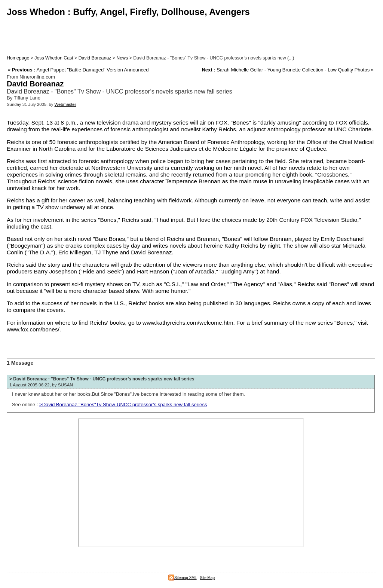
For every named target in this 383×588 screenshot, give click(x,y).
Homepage (18, 58)
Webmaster (65, 104)
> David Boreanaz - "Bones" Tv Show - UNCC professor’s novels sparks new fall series (102, 379)
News (122, 58)
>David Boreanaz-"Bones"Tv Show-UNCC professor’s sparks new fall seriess (123, 405)
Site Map (207, 578)
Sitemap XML (183, 578)
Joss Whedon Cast (54, 58)
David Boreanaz (95, 58)
